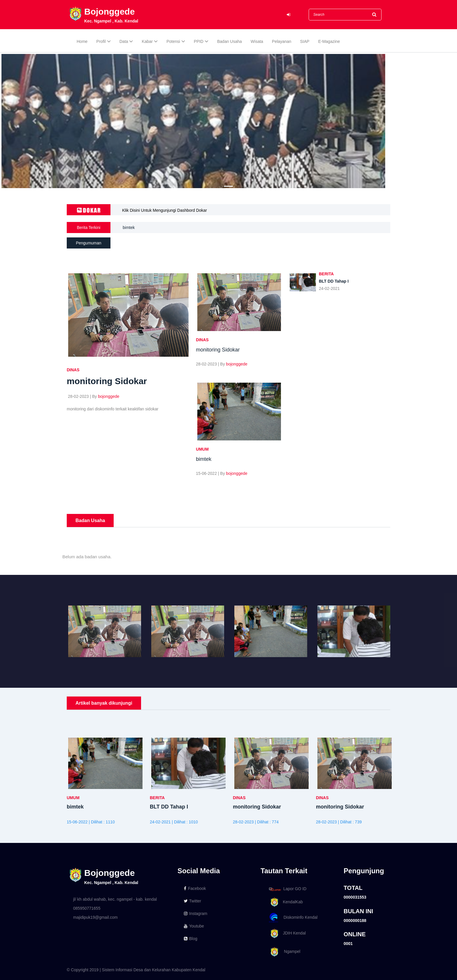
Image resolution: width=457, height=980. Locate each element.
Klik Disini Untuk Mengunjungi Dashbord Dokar (165, 210)
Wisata (257, 41)
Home (82, 41)
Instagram (196, 914)
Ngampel (284, 952)
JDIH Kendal (286, 933)
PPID (199, 41)
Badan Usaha (230, 41)
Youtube (194, 926)
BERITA (326, 274)
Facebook (195, 888)
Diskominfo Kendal (293, 918)
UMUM (202, 449)
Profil (101, 41)
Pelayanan (282, 41)
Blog (191, 939)
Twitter (193, 901)
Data (124, 41)
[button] (34, 121)
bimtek (129, 229)
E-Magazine (329, 41)
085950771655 (87, 908)
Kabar (147, 41)
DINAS (73, 370)
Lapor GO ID (287, 889)
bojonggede (109, 396)
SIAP (305, 41)
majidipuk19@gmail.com (95, 917)
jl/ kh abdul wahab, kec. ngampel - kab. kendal (115, 899)
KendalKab (285, 902)
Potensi (173, 41)
